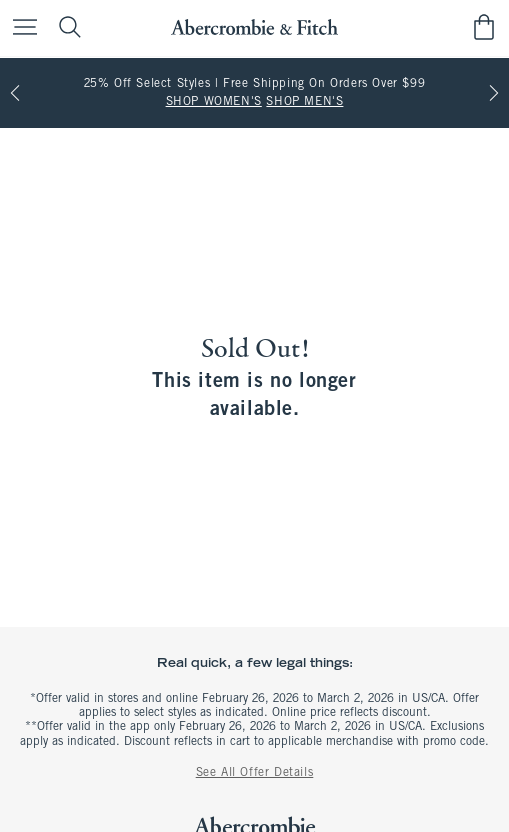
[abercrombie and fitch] (254, 27)
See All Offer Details (255, 773)
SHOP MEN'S (304, 102)
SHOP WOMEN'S (214, 102)
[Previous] (15, 93)
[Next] (494, 93)
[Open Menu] (20, 28)
